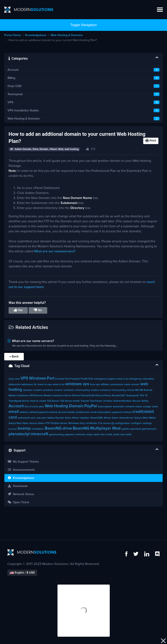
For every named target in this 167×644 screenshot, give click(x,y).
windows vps (77, 384)
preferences (83, 412)
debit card (99, 435)
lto (35, 385)
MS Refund (146, 390)
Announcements (21, 470)
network (130, 407)
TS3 (142, 396)
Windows (38, 378)
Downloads (18, 486)
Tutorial (85, 401)
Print (151, 141)
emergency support (105, 379)
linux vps (95, 385)
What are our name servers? (83, 344)
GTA (91, 379)
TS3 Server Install (70, 401)
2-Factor (108, 401)
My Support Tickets (23, 462)
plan (41, 407)
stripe (89, 435)
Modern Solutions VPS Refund (26, 396)
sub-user (41, 418)
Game (115, 418)
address (24, 412)
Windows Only (76, 423)
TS (146, 396)
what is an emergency (129, 379)
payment (69, 435)
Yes (18, 310)
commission (117, 385)
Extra (68, 418)
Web (49, 406)
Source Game (37, 423)
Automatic (119, 407)
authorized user (27, 418)
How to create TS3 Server (45, 401)
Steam (107, 418)
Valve (25, 423)
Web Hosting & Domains (67, 35)
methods (80, 435)
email (14, 412)
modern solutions (43, 390)
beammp (13, 429)
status (139, 407)
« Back (14, 357)
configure (136, 423)
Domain (76, 406)
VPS (24, 378)
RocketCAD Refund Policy (96, 396)
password (136, 429)
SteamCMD (97, 418)
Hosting (61, 406)
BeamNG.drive (58, 428)
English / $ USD (22, 573)
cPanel (75, 418)
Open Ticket (18, 502)
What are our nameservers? (55, 251)
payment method (122, 412)
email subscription (101, 412)
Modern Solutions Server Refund (62, 396)
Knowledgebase (36, 35)
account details (67, 412)
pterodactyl (19, 434)
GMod (152, 418)
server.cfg (109, 423)
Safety (145, 401)
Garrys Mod (15, 423)
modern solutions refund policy (108, 390)
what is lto (59, 385)
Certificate (91, 423)
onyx (11, 379)
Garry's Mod (141, 418)
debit (129, 435)
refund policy (82, 390)
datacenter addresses (21, 385)
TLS (100, 423)
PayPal (91, 406)
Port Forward (72, 379)
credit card (119, 435)
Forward (60, 379)
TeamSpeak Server (19, 401)
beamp (24, 428)
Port (51, 378)
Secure (136, 401)
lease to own (45, 385)
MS (137, 390)
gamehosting (56, 435)
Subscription (105, 407)
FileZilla (55, 423)
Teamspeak (132, 396)
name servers (132, 385)
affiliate (105, 385)
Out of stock (31, 407)
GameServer (126, 418)
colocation (148, 379)
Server (64, 423)
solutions (69, 390)
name (155, 407)
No (38, 310)
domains (28, 390)
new (17, 379)
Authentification (123, 401)
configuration (122, 423)
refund (131, 390)
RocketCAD (118, 396)
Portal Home (13, 35)
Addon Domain (56, 418)
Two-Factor (96, 401)
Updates (85, 418)
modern (59, 390)
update (125, 429)
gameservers (149, 429)
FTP (48, 423)
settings (147, 423)
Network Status (21, 494)
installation (38, 429)
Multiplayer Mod (105, 428)
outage (147, 407)
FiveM (84, 379)
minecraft (39, 434)
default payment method (43, 412)
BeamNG (81, 428)
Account (16, 406)
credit (109, 435)
